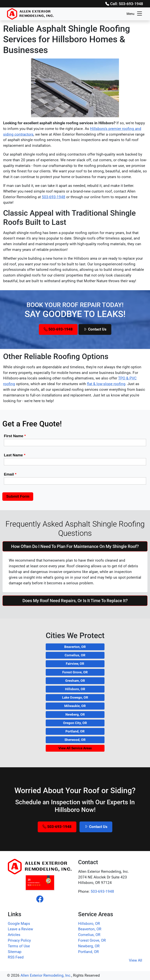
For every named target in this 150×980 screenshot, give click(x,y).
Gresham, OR (75, 681)
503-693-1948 (54, 197)
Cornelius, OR (75, 655)
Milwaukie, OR (75, 706)
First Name (15, 436)
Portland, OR (75, 731)
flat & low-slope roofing (106, 384)
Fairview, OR (75, 664)
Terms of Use (19, 946)
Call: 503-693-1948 (124, 4)
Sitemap (15, 952)
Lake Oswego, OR (75, 697)
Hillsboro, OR (75, 689)
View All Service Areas (75, 748)
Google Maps (19, 924)
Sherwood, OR (75, 740)
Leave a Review (20, 929)
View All (136, 960)
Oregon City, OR (75, 723)
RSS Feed (16, 957)
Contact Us (95, 329)
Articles (14, 935)
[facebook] (40, 899)
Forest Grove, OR (75, 672)
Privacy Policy (19, 940)
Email (10, 474)
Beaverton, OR (75, 647)
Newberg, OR (75, 714)
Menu (135, 14)
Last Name (15, 455)
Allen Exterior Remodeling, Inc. (46, 975)
